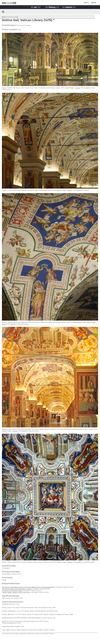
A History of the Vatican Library (12, 591)
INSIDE (36, 7)
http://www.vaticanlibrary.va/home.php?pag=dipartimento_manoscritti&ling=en (28, 587)
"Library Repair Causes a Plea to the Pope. (16, 592)
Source (78, 88)
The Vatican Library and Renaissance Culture (17, 589)
